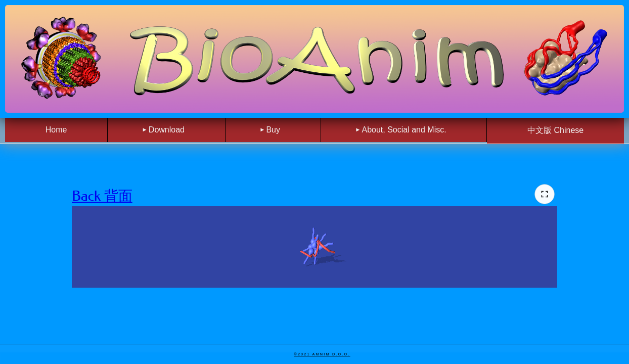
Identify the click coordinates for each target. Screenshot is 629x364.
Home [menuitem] (56, 130)
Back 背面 (102, 196)
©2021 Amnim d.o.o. (322, 354)
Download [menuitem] (167, 130)
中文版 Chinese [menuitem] (555, 130)
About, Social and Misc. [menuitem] (404, 130)
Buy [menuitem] (273, 130)
